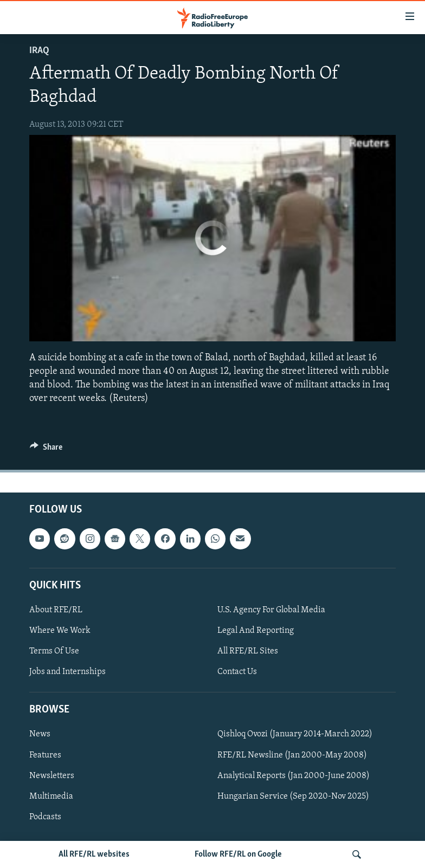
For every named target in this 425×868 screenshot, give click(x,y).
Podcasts (45, 817)
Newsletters (52, 776)
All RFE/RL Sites (248, 651)
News (40, 735)
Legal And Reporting (256, 631)
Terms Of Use (54, 651)
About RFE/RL (56, 610)
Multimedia (51, 796)
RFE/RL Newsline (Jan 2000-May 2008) (292, 755)
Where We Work (60, 631)
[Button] (46, 450)
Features (45, 755)
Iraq (39, 51)
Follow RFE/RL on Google (238, 854)
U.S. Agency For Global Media (271, 610)
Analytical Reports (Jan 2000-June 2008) (294, 776)
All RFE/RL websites (94, 854)
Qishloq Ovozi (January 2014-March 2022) (295, 735)
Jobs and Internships (67, 672)
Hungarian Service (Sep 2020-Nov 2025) (293, 796)
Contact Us (237, 672)
